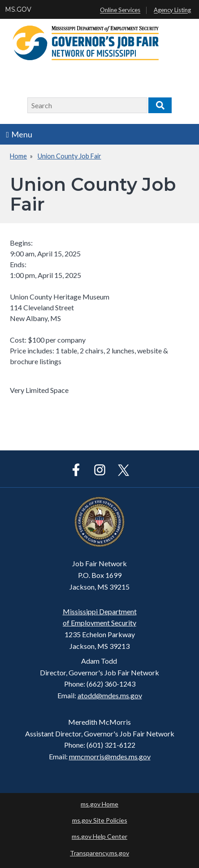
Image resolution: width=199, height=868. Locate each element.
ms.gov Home (99, 804)
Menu (19, 134)
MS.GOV (18, 9)
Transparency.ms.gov (99, 853)
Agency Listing (172, 10)
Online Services (120, 10)
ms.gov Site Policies (100, 820)
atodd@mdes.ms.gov (110, 695)
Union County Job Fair (69, 156)
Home (18, 156)
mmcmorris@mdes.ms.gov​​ (110, 756)
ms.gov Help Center (99, 836)
